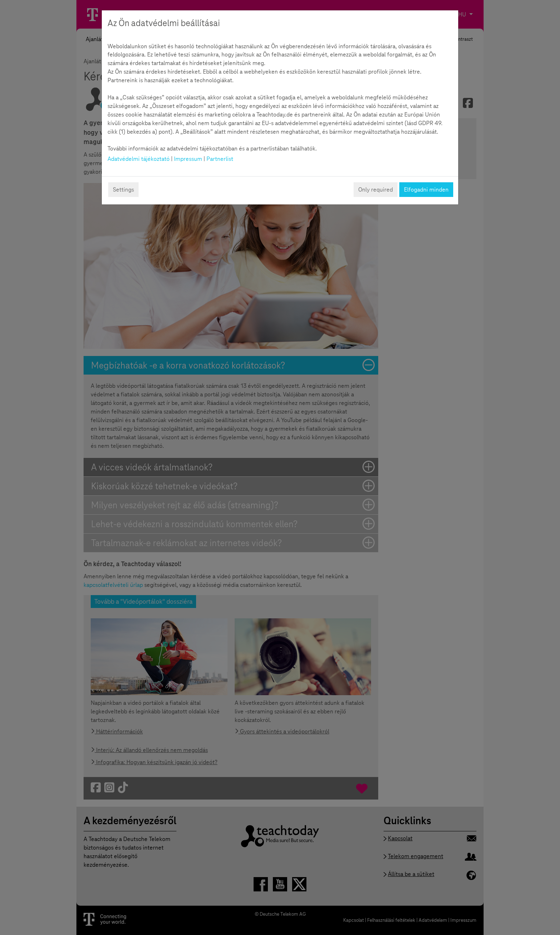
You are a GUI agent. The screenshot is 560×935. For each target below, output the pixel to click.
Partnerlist (220, 159)
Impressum (188, 159)
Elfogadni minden (426, 190)
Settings (123, 190)
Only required (376, 190)
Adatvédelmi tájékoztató (139, 159)
